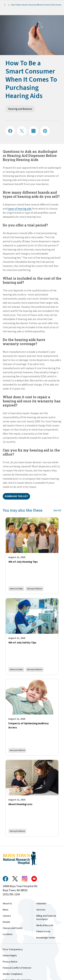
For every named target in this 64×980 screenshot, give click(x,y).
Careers (7, 916)
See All (57, 510)
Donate (6, 922)
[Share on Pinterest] (45, 131)
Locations (8, 934)
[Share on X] (22, 131)
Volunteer (41, 904)
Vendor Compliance (13, 974)
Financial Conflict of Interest (17, 968)
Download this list (16, 496)
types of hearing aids (20, 209)
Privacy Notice (10, 962)
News (6, 910)
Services (41, 910)
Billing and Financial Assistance (46, 918)
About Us (7, 904)
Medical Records (45, 925)
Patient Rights (10, 956)
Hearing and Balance (20, 109)
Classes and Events (13, 928)
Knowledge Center (46, 938)
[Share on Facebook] (10, 131)
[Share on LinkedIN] (33, 131)
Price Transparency (13, 949)
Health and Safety (16, 589)
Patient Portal (43, 932)
